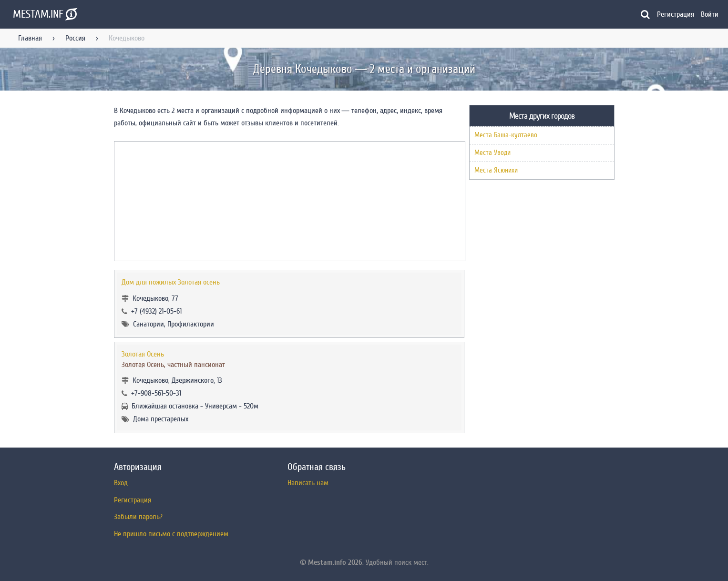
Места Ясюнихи (496, 170)
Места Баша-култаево (506, 135)
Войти (710, 14)
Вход (121, 483)
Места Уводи (492, 153)
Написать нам (308, 483)
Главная (30, 38)
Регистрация (676, 14)
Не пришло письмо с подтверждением (171, 534)
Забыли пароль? (138, 517)
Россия (75, 38)
